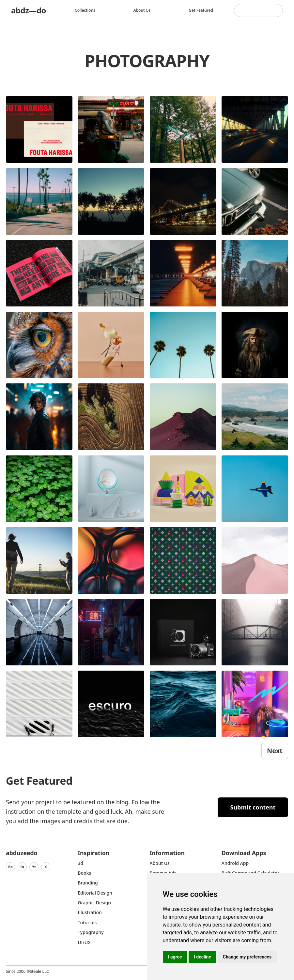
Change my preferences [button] (247, 957)
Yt (34, 867)
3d (80, 863)
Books (84, 873)
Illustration (90, 912)
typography (91, 932)
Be (10, 867)
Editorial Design (95, 893)
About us (142, 10)
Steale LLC (39, 971)
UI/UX (84, 942)
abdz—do (29, 10)
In (22, 867)
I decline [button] (202, 957)
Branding (88, 883)
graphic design (94, 903)
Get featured (201, 10)
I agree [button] (175, 957)
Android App (235, 863)
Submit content (253, 807)
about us (160, 863)
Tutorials (87, 922)
